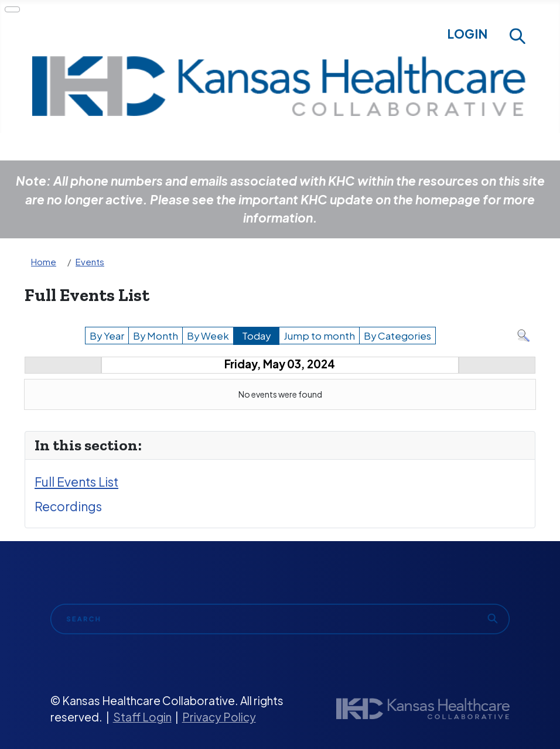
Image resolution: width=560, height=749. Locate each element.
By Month (156, 336)
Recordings (68, 506)
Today (256, 336)
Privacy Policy (219, 717)
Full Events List (76, 482)
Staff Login (142, 717)
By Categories (397, 336)
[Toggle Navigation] (12, 9)
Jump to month (319, 336)
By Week (208, 336)
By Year (107, 336)
